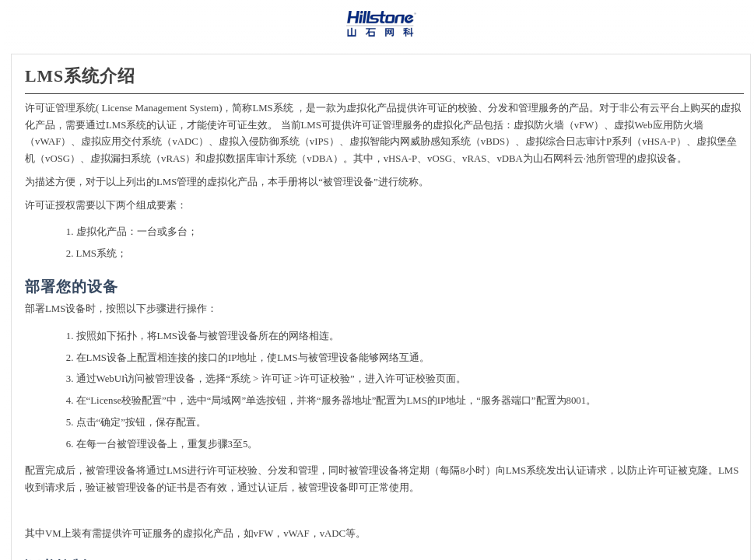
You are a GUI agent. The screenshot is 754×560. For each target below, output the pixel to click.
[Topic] (381, 307)
